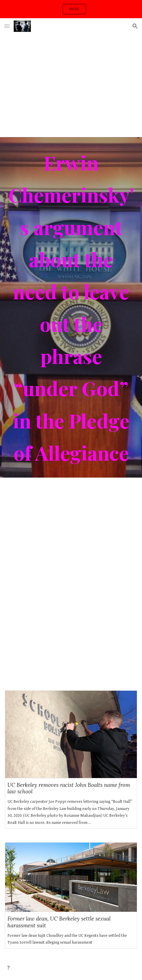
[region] (71, 9)
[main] (71, 307)
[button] (7, 26)
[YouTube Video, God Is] (71, 632)
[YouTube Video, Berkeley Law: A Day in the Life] (71, 86)
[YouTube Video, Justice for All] (71, 529)
